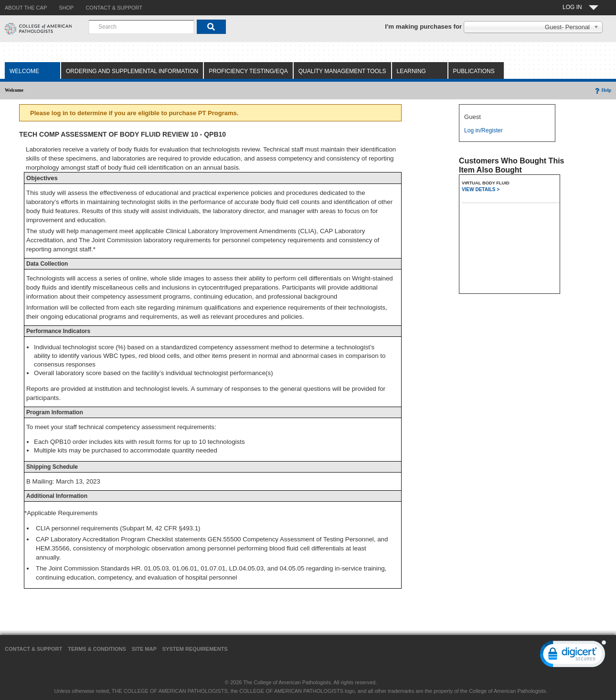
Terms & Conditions (97, 649)
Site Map (144, 649)
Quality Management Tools (342, 71)
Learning (411, 71)
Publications (474, 71)
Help (602, 90)
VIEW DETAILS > (481, 189)
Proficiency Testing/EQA (248, 71)
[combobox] (141, 27)
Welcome (24, 71)
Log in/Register (483, 130)
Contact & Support (33, 649)
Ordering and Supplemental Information (132, 71)
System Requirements (195, 649)
